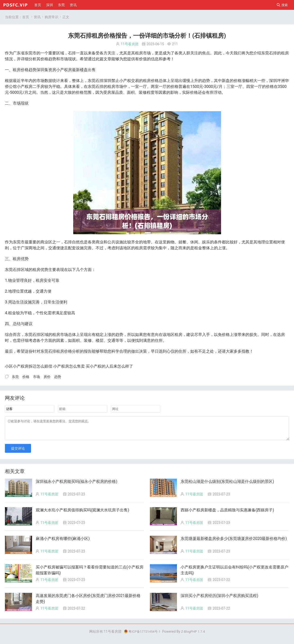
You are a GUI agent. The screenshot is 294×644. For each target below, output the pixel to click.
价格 (44, 59)
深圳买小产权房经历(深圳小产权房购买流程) (219, 599)
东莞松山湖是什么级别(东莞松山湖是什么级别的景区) (227, 485)
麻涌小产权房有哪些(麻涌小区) (63, 542)
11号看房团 (130, 44)
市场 (147, 53)
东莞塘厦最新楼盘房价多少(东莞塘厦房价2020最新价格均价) (234, 542)
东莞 (61, 5)
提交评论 (18, 452)
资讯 (73, 5)
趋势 (52, 59)
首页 (38, 5)
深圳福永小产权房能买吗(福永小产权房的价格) (77, 485)
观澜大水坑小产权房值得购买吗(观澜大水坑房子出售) (82, 514)
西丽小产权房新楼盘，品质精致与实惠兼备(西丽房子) (227, 514)
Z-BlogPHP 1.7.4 (194, 635)
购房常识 (52, 17)
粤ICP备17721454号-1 (141, 635)
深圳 (50, 5)
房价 (21, 70)
